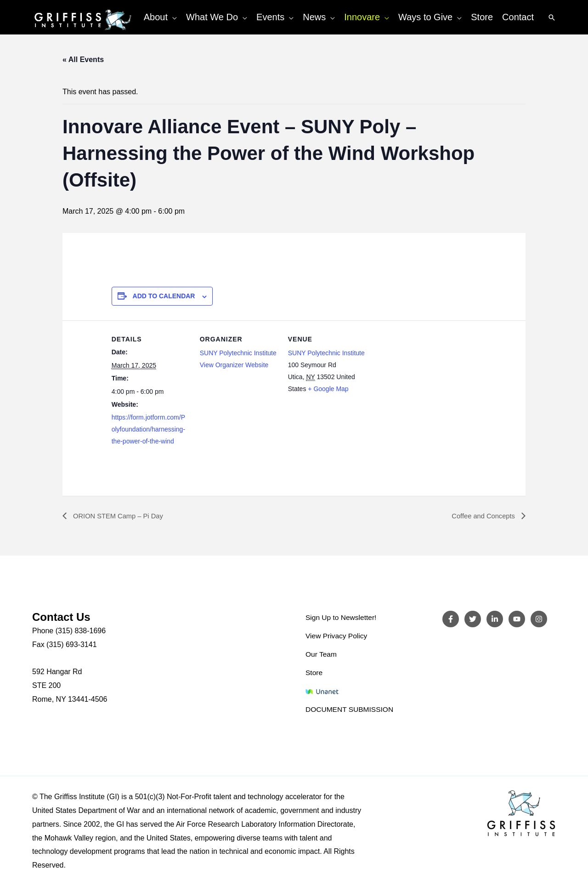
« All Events (83, 60)
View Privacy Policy (337, 636)
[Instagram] (539, 619)
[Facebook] (451, 619)
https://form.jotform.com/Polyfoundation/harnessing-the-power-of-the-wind (148, 429)
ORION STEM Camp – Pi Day (121, 516)
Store (314, 673)
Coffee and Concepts (481, 516)
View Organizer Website (234, 365)
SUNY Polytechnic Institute (238, 353)
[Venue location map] (425, 383)
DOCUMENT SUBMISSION (351, 709)
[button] (172, 17)
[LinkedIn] (495, 619)
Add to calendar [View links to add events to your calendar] (164, 296)
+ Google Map (328, 389)
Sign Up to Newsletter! (342, 618)
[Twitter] (473, 619)
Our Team (322, 655)
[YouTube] (517, 619)
